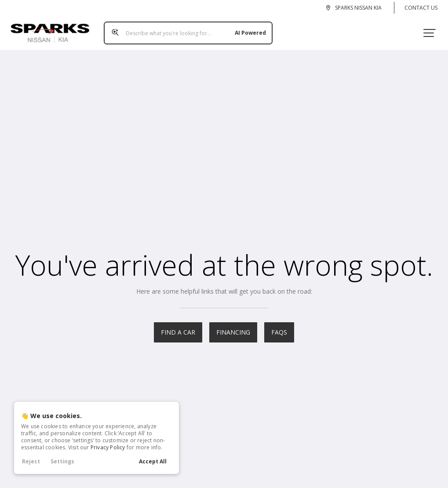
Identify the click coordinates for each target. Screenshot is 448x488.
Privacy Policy (108, 447)
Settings (62, 461)
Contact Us (421, 8)
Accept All (153, 461)
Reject (31, 461)
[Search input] (185, 29)
